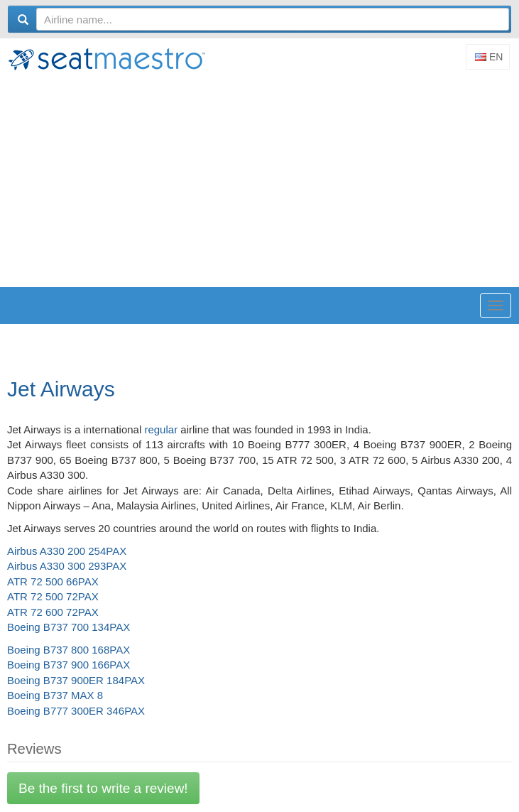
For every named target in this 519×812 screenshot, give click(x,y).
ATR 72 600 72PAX (53, 612)
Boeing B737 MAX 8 (55, 695)
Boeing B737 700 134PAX (69, 627)
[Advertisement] (263, 180)
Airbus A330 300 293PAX (67, 566)
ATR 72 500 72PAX (53, 596)
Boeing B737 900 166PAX (69, 665)
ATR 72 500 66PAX (53, 581)
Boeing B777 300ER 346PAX (76, 711)
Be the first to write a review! (103, 788)
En (489, 57)
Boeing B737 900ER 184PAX (76, 680)
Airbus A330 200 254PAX (67, 551)
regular (161, 429)
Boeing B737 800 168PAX (69, 650)
